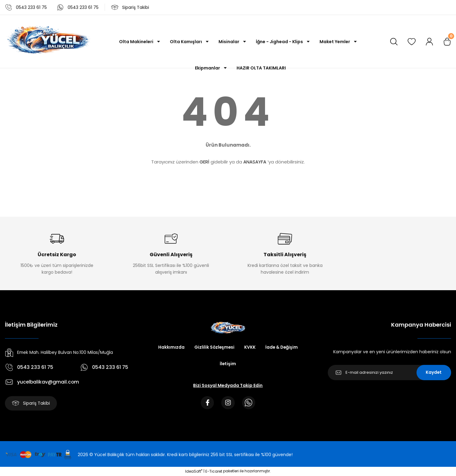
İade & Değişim (282, 347)
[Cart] (447, 42)
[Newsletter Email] (389, 373)
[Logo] (48, 41)
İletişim (228, 364)
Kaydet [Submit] (434, 373)
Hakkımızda (170, 347)
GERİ (204, 162)
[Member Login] (429, 42)
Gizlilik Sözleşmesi (214, 347)
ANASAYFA (255, 162)
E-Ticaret (214, 472)
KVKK (250, 347)
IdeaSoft (194, 472)
